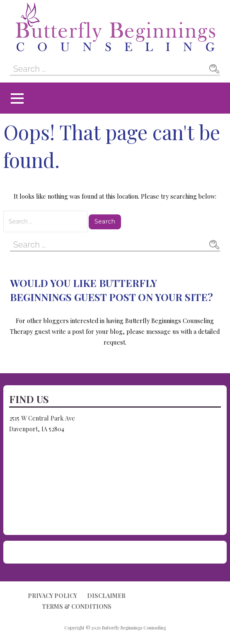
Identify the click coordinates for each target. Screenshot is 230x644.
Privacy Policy (52, 596)
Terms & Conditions (77, 606)
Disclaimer (106, 596)
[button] (17, 98)
